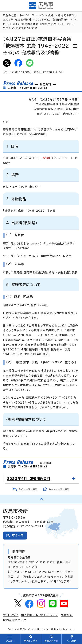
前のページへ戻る (28, 489)
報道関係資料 (66, 15)
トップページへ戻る (59, 489)
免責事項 (67, 615)
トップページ (27, 15)
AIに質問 (72, 641)
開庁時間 (19, 551)
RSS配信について (15, 620)
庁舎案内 (18, 535)
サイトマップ (11, 615)
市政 (41, 15)
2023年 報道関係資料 (17, 20)
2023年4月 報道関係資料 (52, 20)
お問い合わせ (51, 641)
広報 (51, 15)
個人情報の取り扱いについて (40, 615)
